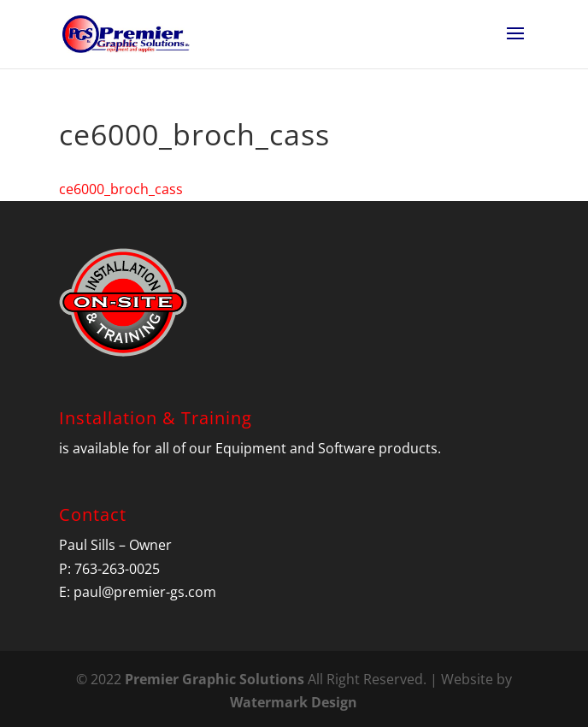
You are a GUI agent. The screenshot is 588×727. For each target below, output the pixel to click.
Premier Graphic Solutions (215, 679)
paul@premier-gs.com (145, 592)
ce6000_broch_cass (121, 189)
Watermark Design (294, 702)
